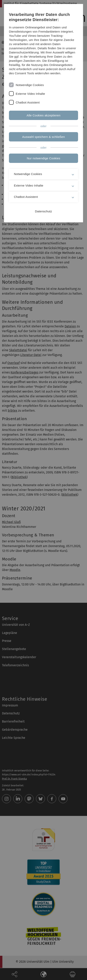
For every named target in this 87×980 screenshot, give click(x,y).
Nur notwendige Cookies (43, 158)
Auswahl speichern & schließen (44, 137)
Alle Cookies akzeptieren (44, 115)
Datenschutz (43, 211)
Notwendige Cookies (30, 85)
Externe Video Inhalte (30, 94)
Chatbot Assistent (28, 102)
